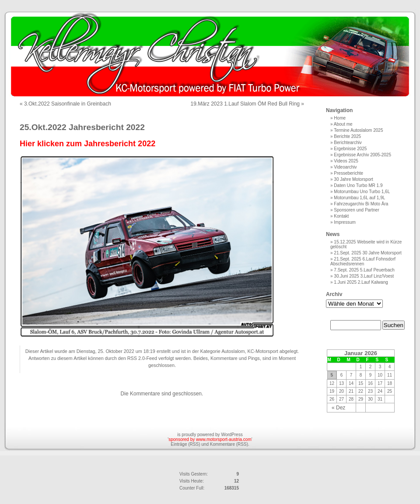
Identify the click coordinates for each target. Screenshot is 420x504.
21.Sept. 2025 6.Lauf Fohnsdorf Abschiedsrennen (363, 261)
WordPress (232, 435)
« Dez (338, 408)
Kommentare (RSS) (229, 444)
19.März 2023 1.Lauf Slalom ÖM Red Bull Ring (245, 104)
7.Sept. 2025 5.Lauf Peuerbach (364, 270)
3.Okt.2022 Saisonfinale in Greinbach (68, 104)
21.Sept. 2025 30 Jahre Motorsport (368, 253)
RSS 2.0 (136, 358)
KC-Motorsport (263, 351)
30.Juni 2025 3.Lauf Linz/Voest (364, 276)
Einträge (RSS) (185, 444)
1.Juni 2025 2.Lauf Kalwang (361, 282)
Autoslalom (233, 351)
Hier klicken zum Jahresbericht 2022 (87, 144)
